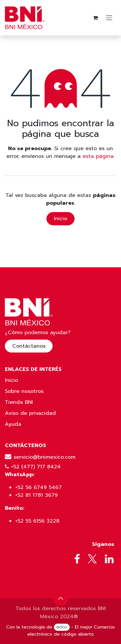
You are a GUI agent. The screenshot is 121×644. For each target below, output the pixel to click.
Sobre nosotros (24, 391)
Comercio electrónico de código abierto (71, 631)
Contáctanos (29, 346)
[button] (61, 598)
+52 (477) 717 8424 (36, 467)
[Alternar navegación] (109, 18)
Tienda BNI (19, 402)
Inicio (60, 219)
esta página (98, 156)
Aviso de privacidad (30, 413)
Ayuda (13, 424)
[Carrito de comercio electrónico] (95, 18)
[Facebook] (77, 559)
